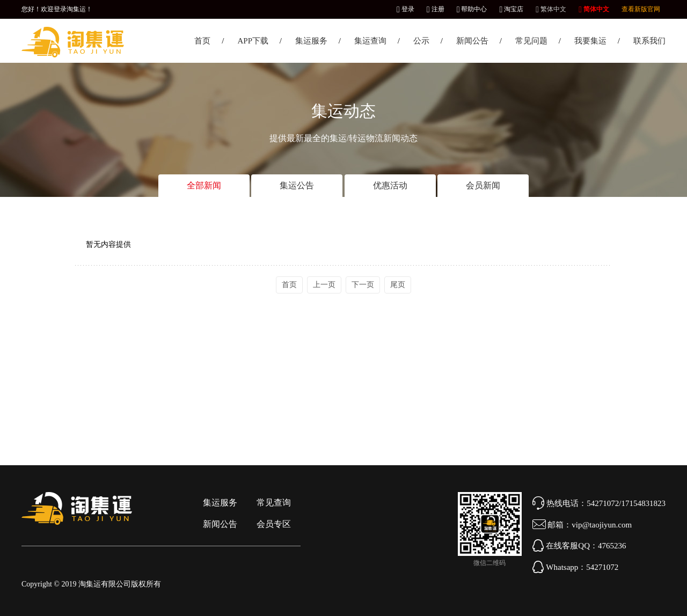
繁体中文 (551, 9)
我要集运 (590, 41)
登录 (405, 9)
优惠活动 (390, 185)
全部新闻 (204, 185)
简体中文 (594, 9)
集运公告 (297, 185)
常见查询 (274, 503)
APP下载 (253, 41)
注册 (436, 9)
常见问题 (531, 41)
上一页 (324, 285)
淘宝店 (511, 9)
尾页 (398, 285)
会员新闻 (483, 185)
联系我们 (649, 41)
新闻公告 (472, 41)
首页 (202, 41)
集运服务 (311, 41)
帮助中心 (472, 9)
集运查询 (370, 41)
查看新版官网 (641, 9)
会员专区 (274, 524)
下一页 (363, 285)
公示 (421, 41)
